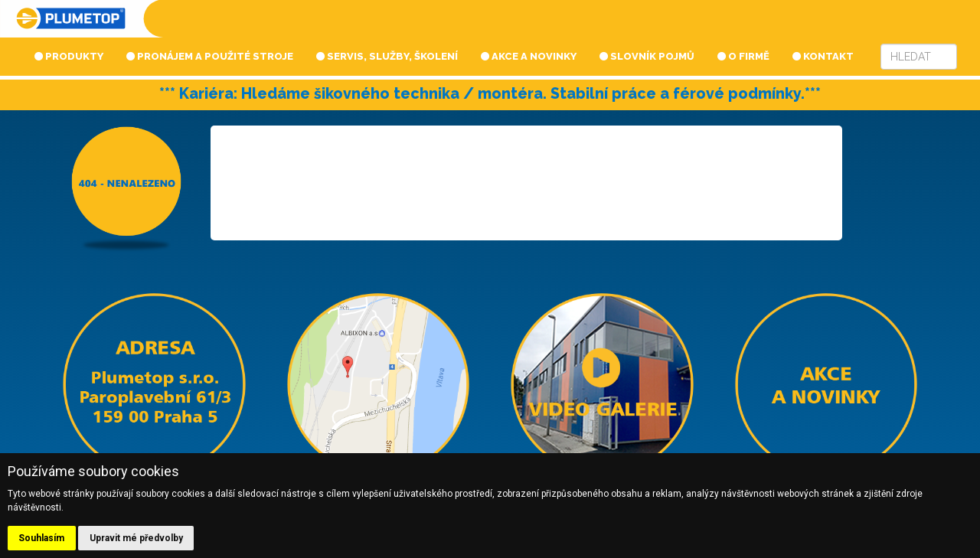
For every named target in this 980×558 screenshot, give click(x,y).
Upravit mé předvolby (136, 538)
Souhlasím (41, 538)
